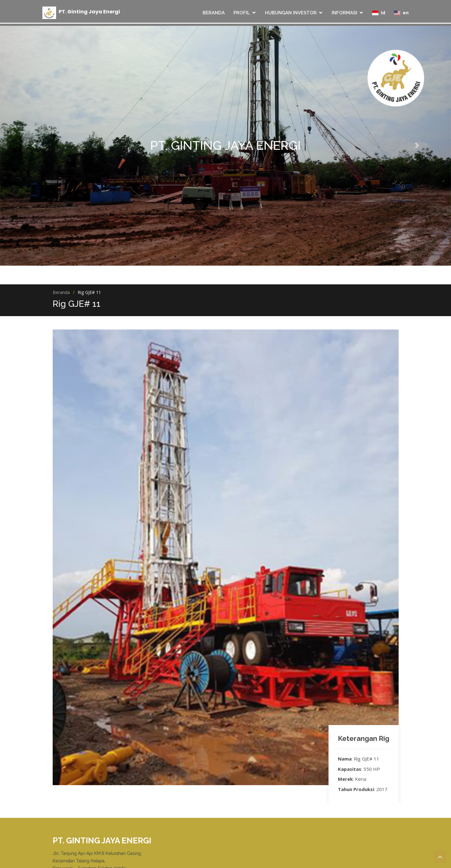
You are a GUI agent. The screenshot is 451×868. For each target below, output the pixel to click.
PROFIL (242, 13)
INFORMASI (344, 13)
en (401, 13)
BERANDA (214, 13)
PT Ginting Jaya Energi (89, 11)
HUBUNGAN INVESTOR (291, 13)
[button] (34, 146)
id (379, 13)
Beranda (61, 292)
